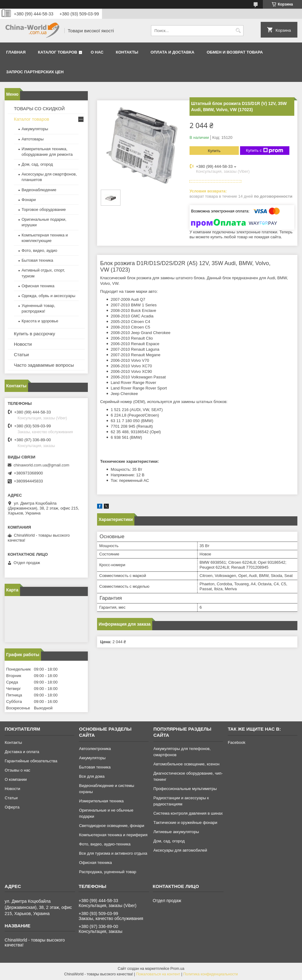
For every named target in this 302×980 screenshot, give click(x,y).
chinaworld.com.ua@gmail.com (41, 465)
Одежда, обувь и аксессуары (48, 296)
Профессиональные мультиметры (185, 789)
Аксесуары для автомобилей (180, 850)
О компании (16, 779)
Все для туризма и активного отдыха (113, 853)
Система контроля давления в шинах (188, 813)
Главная (16, 52)
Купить (214, 151)
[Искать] (238, 31)
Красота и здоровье (40, 321)
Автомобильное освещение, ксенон (186, 764)
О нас (97, 52)
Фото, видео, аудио (39, 250)
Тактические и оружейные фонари (185, 823)
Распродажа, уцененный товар (107, 872)
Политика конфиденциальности (211, 974)
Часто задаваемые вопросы (44, 365)
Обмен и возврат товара (235, 52)
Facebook (237, 742)
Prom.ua (177, 969)
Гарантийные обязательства (31, 761)
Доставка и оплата (22, 752)
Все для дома (92, 776)
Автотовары (33, 139)
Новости (23, 344)
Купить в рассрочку (35, 334)
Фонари (29, 200)
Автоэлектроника (95, 749)
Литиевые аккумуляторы (176, 832)
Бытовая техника (37, 260)
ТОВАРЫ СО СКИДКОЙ (39, 109)
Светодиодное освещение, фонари (112, 826)
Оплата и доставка (173, 52)
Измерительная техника (101, 801)
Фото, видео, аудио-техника (105, 844)
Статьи (21, 355)
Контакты (127, 52)
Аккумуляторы (35, 129)
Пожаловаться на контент (158, 974)
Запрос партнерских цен (35, 72)
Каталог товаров (57, 52)
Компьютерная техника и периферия (113, 835)
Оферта (12, 807)
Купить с (265, 151)
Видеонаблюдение (39, 190)
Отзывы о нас (17, 770)
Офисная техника (38, 286)
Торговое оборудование (44, 210)
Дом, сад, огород (37, 164)
